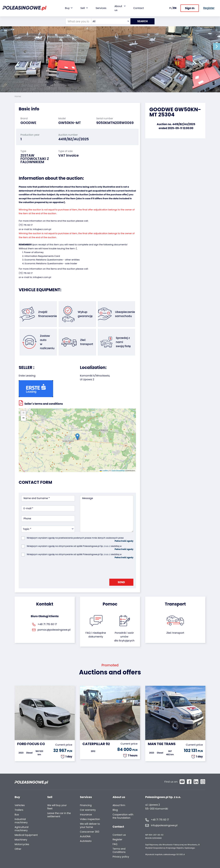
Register (117, 840)
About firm (119, 805)
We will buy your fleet (57, 807)
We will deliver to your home (90, 826)
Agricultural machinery (22, 829)
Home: (18, 96)
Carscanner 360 (90, 832)
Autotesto (86, 841)
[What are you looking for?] (78, 21)
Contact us (119, 835)
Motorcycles (22, 844)
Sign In (190, 8)
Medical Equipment (26, 835)
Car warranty (88, 810)
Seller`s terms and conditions (41, 403)
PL (171, 8)
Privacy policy (121, 857)
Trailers (19, 810)
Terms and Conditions (119, 850)
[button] (217, 46)
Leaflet (104, 471)
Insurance (86, 815)
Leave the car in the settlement (59, 815)
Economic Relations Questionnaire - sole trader (51, 263)
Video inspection (90, 819)
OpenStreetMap (118, 471)
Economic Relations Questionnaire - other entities (52, 260)
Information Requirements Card (42, 256)
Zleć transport (175, 633)
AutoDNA (85, 836)
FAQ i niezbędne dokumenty (96, 635)
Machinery (21, 840)
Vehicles (20, 805)
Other (18, 849)
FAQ (115, 844)
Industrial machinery (21, 821)
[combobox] (111, 21)
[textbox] (111, 21)
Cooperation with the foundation (123, 816)
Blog (115, 810)
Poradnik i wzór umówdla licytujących (124, 637)
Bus (17, 815)
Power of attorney (34, 252)
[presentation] (47, 568)
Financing (86, 805)
